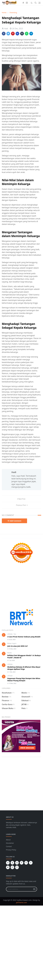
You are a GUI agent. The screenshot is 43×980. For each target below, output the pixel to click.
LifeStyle (10, 634)
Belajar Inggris (12, 643)
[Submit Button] (34, 889)
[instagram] (27, 3)
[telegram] (8, 863)
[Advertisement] (21, 586)
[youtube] (26, 863)
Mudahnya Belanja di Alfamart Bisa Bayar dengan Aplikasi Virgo (24, 668)
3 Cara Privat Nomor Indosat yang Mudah (24, 637)
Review (9, 653)
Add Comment (14, 521)
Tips (15, 634)
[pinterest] (22, 863)
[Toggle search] (36, 3)
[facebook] (23, 3)
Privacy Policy (11, 850)
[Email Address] (19, 889)
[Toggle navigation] (39, 3)
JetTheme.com (21, 902)
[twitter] (8, 867)
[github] (17, 867)
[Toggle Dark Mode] (32, 3)
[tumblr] (12, 863)
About (8, 840)
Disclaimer (10, 843)
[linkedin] (17, 863)
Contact (9, 846)
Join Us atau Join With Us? (18, 646)
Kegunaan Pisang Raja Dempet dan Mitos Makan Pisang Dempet (24, 679)
